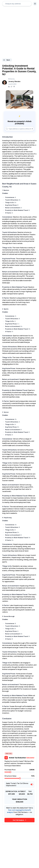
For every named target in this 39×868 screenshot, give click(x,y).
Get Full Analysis (19, 820)
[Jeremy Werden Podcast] (14, 87)
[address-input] (17, 4)
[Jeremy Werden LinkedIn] (9, 87)
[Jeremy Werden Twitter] (12, 87)
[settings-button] (35, 4)
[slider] (10, 772)
